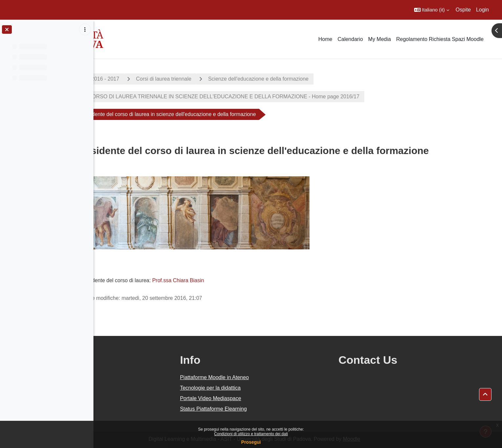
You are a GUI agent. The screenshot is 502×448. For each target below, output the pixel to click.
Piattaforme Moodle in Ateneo (272, 377)
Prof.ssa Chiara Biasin (222, 280)
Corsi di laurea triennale (207, 79)
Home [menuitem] (325, 39)
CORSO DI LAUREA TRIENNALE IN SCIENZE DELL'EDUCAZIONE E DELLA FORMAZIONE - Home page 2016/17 (266, 97)
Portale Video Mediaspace (268, 398)
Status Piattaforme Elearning (271, 409)
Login (482, 10)
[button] (432, 10)
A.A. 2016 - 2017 (143, 79)
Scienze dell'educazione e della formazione (302, 79)
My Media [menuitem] (380, 39)
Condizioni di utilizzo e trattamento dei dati (251, 434)
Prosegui (251, 442)
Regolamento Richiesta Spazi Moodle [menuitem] (440, 39)
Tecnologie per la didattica (268, 388)
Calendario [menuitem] (350, 39)
